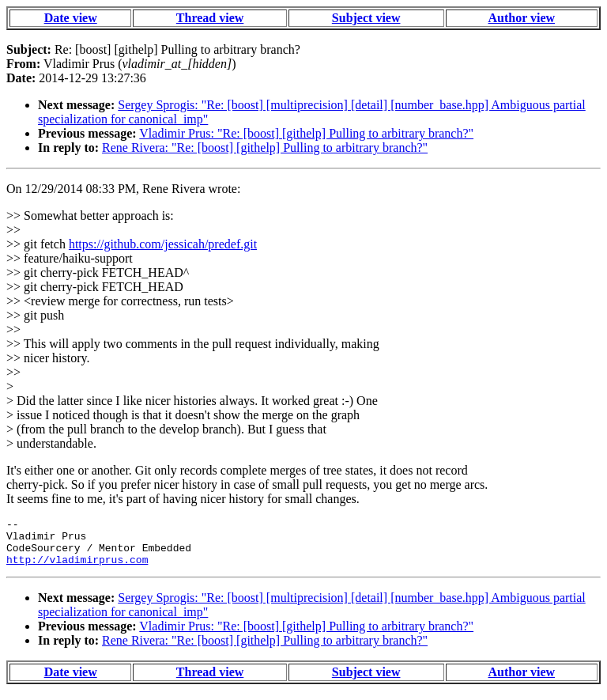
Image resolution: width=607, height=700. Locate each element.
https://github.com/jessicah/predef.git (163, 244)
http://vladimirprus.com (77, 569)
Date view (71, 18)
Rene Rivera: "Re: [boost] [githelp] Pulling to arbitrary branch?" (265, 148)
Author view (522, 18)
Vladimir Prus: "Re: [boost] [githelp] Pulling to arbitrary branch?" (306, 133)
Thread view (210, 18)
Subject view (366, 18)
